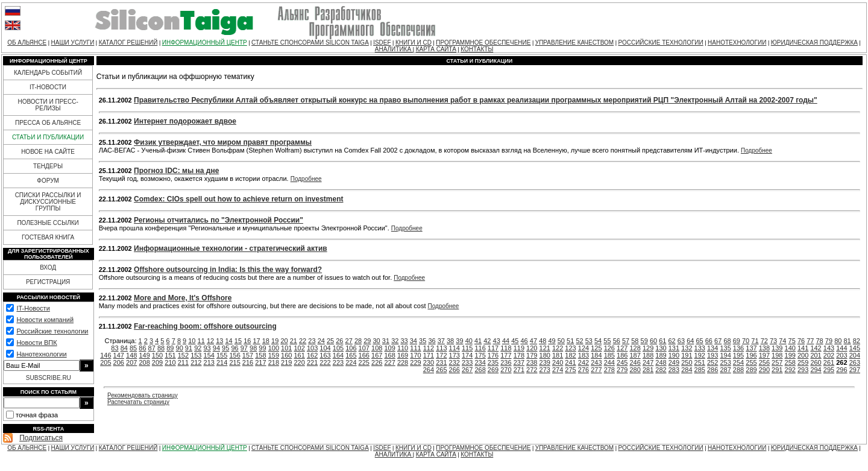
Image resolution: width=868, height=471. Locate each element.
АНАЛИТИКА (394, 49)
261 (829, 362)
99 (262, 348)
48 (542, 341)
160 (286, 355)
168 (389, 355)
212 (196, 362)
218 (274, 362)
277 (596, 370)
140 (790, 348)
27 (349, 341)
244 (609, 362)
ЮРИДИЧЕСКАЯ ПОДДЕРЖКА (814, 43)
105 (338, 348)
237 (519, 362)
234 (480, 362)
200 (803, 355)
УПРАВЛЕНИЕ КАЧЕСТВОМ (574, 43)
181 (558, 355)
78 (820, 341)
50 (561, 341)
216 (248, 362)
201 (816, 355)
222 (325, 362)
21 (294, 341)
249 (674, 362)
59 (644, 341)
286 (712, 370)
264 (429, 370)
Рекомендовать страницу (143, 395)
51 (570, 341)
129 (648, 348)
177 (506, 355)
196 (751, 355)
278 (609, 370)
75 (792, 341)
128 (635, 348)
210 (170, 362)
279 (622, 370)
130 (661, 348)
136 (738, 348)
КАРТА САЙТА (436, 49)
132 (687, 348)
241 (570, 362)
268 (480, 370)
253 (725, 362)
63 (681, 341)
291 (777, 370)
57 (626, 341)
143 (829, 348)
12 (210, 341)
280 (635, 370)
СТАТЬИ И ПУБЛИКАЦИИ (48, 137)
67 (718, 341)
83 (115, 348)
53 (589, 341)
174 (467, 355)
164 (338, 355)
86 (142, 348)
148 (131, 355)
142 (816, 348)
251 (700, 362)
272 (532, 370)
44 (506, 341)
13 (219, 341)
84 (124, 348)
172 (441, 355)
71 (755, 341)
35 (423, 341)
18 (266, 341)
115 (467, 348)
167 (377, 355)
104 (325, 348)
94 (216, 348)
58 (635, 341)
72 (764, 341)
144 (841, 348)
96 (234, 348)
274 (558, 370)
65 (699, 341)
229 (415, 362)
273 (545, 370)
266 (454, 370)
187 (635, 355)
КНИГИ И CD (414, 43)
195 (738, 355)
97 (244, 348)
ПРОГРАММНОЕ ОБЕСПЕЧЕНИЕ (483, 43)
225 (364, 362)
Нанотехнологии (41, 354)
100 (274, 348)
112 (429, 348)
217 (260, 362)
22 (303, 341)
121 (545, 348)
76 (801, 341)
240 (558, 362)
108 (377, 348)
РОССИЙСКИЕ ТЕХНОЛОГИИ (661, 43)
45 (515, 341)
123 (570, 348)
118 (506, 348)
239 (545, 362)
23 (312, 341)
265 (441, 370)
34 (414, 341)
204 (855, 355)
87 (152, 348)
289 (751, 370)
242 (583, 362)
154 (209, 355)
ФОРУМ (48, 181)
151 (170, 355)
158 (260, 355)
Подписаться (41, 438)
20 (284, 341)
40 (469, 341)
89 (170, 348)
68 (727, 341)
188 (648, 355)
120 (532, 348)
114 (454, 348)
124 (583, 348)
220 (300, 362)
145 (855, 348)
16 (247, 341)
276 (583, 370)
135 (725, 348)
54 (598, 341)
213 (209, 362)
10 (192, 341)
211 (183, 362)
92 (198, 348)
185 (609, 355)
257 (777, 362)
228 (403, 362)
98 (253, 348)
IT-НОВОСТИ (48, 87)
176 (493, 355)
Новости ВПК (36, 343)
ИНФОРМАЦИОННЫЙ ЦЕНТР (205, 43)
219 (286, 362)
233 (467, 362)
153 (196, 355)
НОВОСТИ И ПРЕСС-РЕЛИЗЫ (48, 105)
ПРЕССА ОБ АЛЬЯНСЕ (48, 123)
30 (377, 341)
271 (519, 370)
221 (312, 362)
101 (286, 348)
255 (751, 362)
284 (687, 370)
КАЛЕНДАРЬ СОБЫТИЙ (48, 73)
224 (351, 362)
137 (751, 348)
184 (596, 355)
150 (157, 355)
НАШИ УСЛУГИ (73, 43)
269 (493, 370)
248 (661, 362)
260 (816, 362)
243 (596, 362)
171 (429, 355)
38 (450, 341)
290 (764, 370)
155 (222, 355)
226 (377, 362)
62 (672, 341)
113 (441, 348)
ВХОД (48, 267)
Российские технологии (52, 331)
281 (648, 370)
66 (709, 341)
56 (617, 341)
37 (441, 341)
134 (712, 348)
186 (622, 355)
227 (389, 362)
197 (764, 355)
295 (829, 370)
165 (351, 355)
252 (712, 362)
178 (519, 355)
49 (552, 341)
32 (395, 341)
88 (161, 348)
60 (653, 341)
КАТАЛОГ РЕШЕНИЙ (128, 43)
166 (364, 355)
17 (256, 341)
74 (782, 341)
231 (441, 362)
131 (674, 348)
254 (738, 362)
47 (533, 341)
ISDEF (382, 43)
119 (519, 348)
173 (454, 355)
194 (725, 355)
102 (300, 348)
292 (790, 370)
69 (737, 341)
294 (816, 370)
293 (803, 370)
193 (712, 355)
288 (738, 370)
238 (532, 362)
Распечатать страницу (138, 402)
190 (674, 355)
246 (635, 362)
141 (803, 348)
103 (312, 348)
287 (725, 370)
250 (687, 362)
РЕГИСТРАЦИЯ (48, 282)
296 (841, 370)
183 (583, 355)
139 (777, 348)
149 (144, 355)
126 (609, 348)
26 (339, 341)
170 (415, 355)
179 (532, 355)
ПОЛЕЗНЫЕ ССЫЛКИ (48, 223)
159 (274, 355)
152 (183, 355)
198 (777, 355)
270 (506, 370)
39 (459, 341)
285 (700, 370)
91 (189, 348)
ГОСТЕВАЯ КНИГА (48, 237)
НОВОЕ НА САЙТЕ (48, 152)
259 (803, 362)
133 (700, 348)
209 (157, 362)
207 (131, 362)
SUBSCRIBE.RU (49, 378)
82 (857, 341)
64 (690, 341)
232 (454, 362)
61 (662, 341)
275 (570, 370)
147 (119, 355)
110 (403, 348)
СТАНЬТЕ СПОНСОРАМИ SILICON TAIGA (310, 43)
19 (275, 341)
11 (201, 341)
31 (386, 341)
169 (403, 355)
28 (358, 341)
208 (144, 362)
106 (351, 348)
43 (497, 341)
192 (700, 355)
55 (607, 341)
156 (234, 355)
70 (746, 341)
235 (493, 362)
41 (478, 341)
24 (321, 341)
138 (764, 348)
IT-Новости (33, 308)
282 (661, 370)
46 (524, 341)
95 (225, 348)
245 (622, 362)
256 (764, 362)
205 (105, 362)
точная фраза (37, 415)
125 (596, 348)
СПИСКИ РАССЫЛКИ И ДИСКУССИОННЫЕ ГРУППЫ (48, 202)
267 (467, 370)
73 (773, 341)
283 (674, 370)
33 (404, 341)
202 (829, 355)
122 (558, 348)
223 (338, 362)
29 (367, 341)
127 (622, 348)
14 (229, 341)
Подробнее (756, 150)
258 (790, 362)
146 (105, 355)
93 (207, 348)
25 (330, 341)
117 (493, 348)
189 (661, 355)
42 (487, 341)
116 (480, 348)
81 (847, 341)
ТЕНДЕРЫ (48, 166)
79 (829, 341)
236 (506, 362)
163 (325, 355)
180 (545, 355)
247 (648, 362)
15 (238, 341)
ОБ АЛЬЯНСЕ (27, 43)
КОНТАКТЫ (477, 49)
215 (234, 362)
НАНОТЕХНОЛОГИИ (737, 43)
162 (312, 355)
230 (429, 362)
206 (119, 362)
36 (432, 341)
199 (790, 355)
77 (810, 341)
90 (180, 348)
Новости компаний (45, 320)
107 (364, 348)
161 (300, 355)
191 (687, 355)
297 (855, 370)
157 (248, 355)
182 (570, 355)
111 (415, 348)
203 (841, 355)
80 (838, 341)
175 (480, 355)
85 (133, 348)
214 (222, 362)
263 (855, 362)
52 (579, 341)
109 (389, 348)
